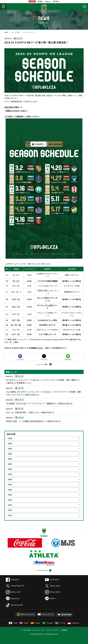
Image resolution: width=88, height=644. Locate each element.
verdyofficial (12, 580)
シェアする (20, 359)
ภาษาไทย (60, 623)
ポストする (44, 359)
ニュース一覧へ (42, 364)
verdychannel (52, 580)
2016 (10, 490)
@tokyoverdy (13, 598)
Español (35, 623)
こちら (40, 348)
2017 (10, 485)
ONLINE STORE (66, 615)
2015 (10, 495)
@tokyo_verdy (13, 592)
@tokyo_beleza (53, 586)
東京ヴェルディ (3, 7)
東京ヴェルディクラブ (28, 614)
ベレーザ (19, 38)
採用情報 (64, 630)
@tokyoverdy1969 (14, 605)
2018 (10, 479)
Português (48, 623)
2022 (10, 459)
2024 (10, 449)
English (24, 623)
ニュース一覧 (15, 32)
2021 (10, 464)
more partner (42, 570)
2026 (10, 438)
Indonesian (73, 623)
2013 (10, 505)
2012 (10, 510)
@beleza (50, 598)
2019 (10, 474)
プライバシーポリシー (53, 630)
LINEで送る (68, 359)
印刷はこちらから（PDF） (16, 111)
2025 (10, 444)
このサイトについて (38, 630)
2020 (10, 469)
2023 (10, 454)
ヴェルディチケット (48, 614)
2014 (10, 500)
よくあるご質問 (26, 630)
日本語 (13, 623)
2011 (10, 515)
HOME (6, 32)
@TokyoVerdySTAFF (15, 586)
